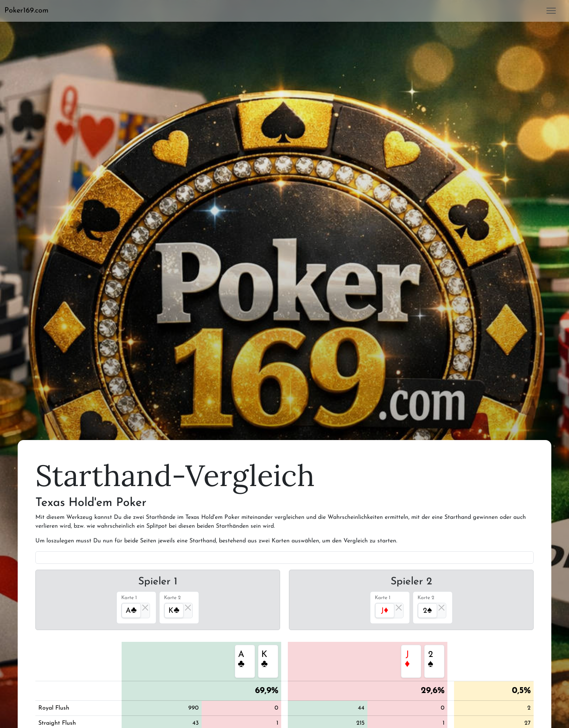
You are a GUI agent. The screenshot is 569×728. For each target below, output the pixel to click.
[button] (29, 11)
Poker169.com (27, 11)
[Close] (145, 608)
